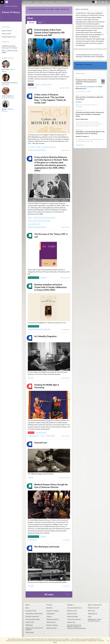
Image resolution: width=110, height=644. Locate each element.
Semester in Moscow (52, 625)
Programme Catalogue (53, 611)
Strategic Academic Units (9, 37)
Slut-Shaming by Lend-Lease (47, 547)
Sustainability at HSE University (34, 614)
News (30, 18)
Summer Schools (51, 622)
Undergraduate (51, 614)
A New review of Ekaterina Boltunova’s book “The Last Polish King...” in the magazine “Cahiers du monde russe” (50, 99)
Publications (80, 73)
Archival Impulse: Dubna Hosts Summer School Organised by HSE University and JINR (49, 32)
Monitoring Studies (72, 616)
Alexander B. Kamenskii (8, 98)
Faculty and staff (6, 34)
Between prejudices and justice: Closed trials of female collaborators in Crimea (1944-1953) (50, 287)
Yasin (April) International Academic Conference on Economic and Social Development (77, 627)
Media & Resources (95, 605)
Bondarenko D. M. (93, 87)
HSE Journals (91, 611)
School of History (11, 12)
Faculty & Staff (30, 622)
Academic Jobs (71, 622)
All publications (80, 145)
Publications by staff (93, 608)
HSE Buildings (29, 625)
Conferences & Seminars (74, 619)
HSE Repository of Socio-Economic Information (95, 620)
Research (70, 605)
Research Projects (72, 614)
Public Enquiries (30, 632)
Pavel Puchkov (6, 85)
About (28, 605)
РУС (93, 2)
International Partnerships (33, 619)
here (70, 639)
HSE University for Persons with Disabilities (34, 629)
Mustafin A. (79, 102)
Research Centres (72, 611)
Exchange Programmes (52, 619)
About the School (7, 31)
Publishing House (93, 614)
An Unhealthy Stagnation (45, 336)
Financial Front (41, 443)
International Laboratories (74, 608)
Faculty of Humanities (11, 6)
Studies (49, 605)
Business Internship (52, 628)
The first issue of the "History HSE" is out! (51, 235)
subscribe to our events (84, 64)
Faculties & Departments (32, 616)
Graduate (49, 616)
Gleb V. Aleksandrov (81, 87)
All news (49, 594)
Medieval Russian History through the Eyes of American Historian (51, 486)
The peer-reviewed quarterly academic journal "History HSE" (49, 9)
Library (90, 616)
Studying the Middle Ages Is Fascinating (47, 386)
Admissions (49, 608)
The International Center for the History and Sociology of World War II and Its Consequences (90, 56)
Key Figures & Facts (31, 611)
